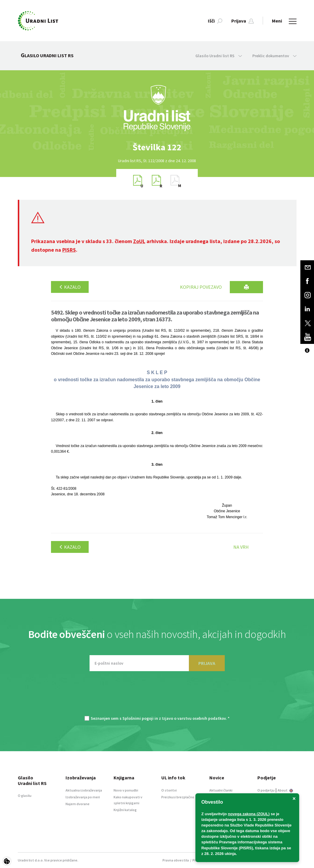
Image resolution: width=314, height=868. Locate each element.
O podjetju (266, 790)
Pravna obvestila (176, 860)
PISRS (69, 250)
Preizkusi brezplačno (178, 797)
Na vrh (241, 547)
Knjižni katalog (125, 810)
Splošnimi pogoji (138, 718)
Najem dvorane (78, 804)
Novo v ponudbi (126, 790)
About (285, 790)
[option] (157, 147)
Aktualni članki (221, 790)
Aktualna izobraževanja (84, 790)
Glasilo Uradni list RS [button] (219, 56)
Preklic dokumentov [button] (274, 56)
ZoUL (139, 241)
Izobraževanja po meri (83, 797)
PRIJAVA (207, 663)
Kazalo (70, 287)
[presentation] (157, 696)
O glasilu (25, 796)
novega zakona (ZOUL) (249, 814)
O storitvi (169, 790)
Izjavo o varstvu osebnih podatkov (194, 718)
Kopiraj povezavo (201, 287)
